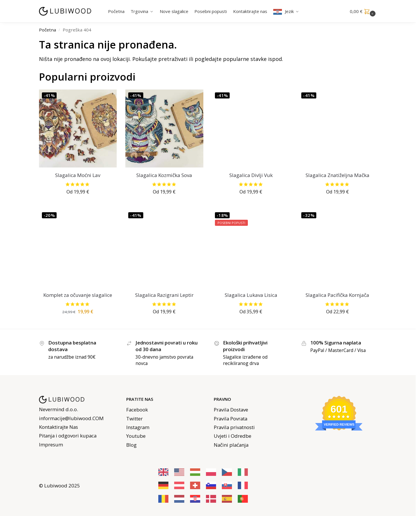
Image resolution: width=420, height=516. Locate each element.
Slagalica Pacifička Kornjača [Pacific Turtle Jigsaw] (337, 295)
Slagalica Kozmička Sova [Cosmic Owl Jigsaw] (164, 175)
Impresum (51, 445)
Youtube (136, 436)
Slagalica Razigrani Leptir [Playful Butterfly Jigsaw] (164, 295)
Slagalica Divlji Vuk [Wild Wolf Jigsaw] (251, 175)
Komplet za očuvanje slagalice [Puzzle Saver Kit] (78, 295)
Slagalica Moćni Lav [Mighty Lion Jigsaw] (78, 175)
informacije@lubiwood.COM (71, 418)
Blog (131, 445)
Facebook (137, 410)
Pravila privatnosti (234, 427)
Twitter (134, 419)
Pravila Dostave (231, 410)
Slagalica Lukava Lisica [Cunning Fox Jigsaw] (251, 295)
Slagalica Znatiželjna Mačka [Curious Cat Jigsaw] (338, 175)
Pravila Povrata (231, 419)
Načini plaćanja (231, 445)
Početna (48, 30)
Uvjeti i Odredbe (233, 436)
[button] (363, 11)
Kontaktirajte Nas (58, 427)
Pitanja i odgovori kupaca (68, 436)
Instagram (138, 427)
